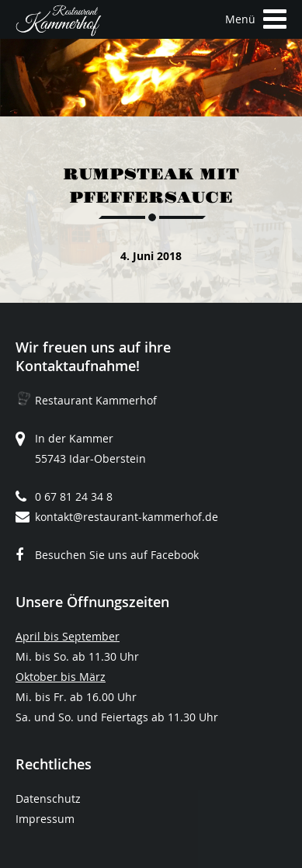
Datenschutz (48, 799)
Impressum (45, 819)
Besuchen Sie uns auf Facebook (117, 555)
